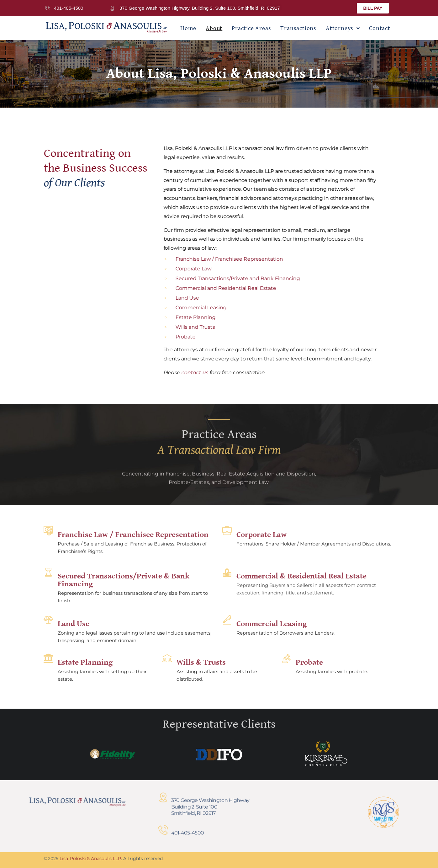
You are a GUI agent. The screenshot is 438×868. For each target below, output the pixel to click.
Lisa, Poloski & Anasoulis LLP (90, 855)
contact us (217, 373)
